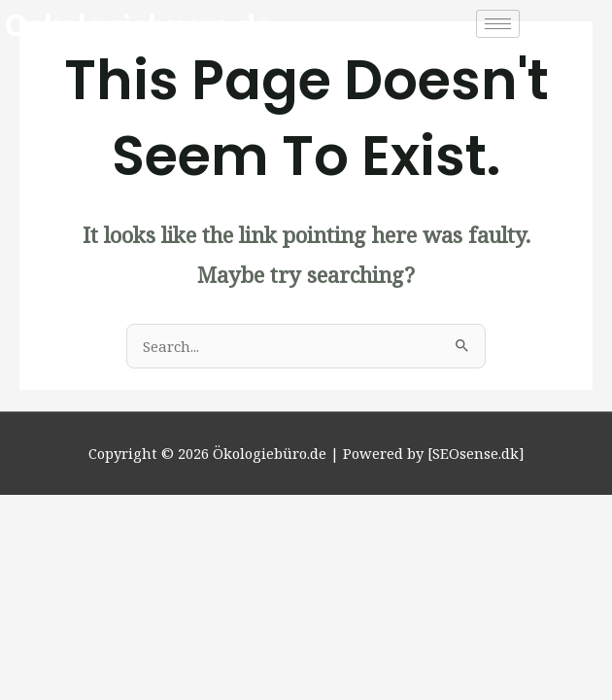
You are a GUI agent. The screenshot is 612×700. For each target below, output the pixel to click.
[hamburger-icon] (498, 24)
